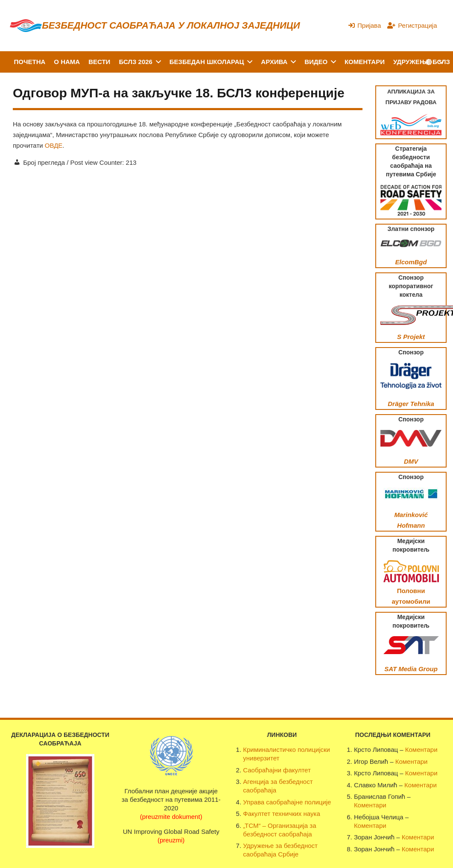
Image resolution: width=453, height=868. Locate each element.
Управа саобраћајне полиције (287, 802)
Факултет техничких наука (281, 814)
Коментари (421, 750)
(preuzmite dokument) (171, 817)
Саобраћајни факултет (277, 770)
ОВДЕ (54, 145)
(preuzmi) (171, 840)
